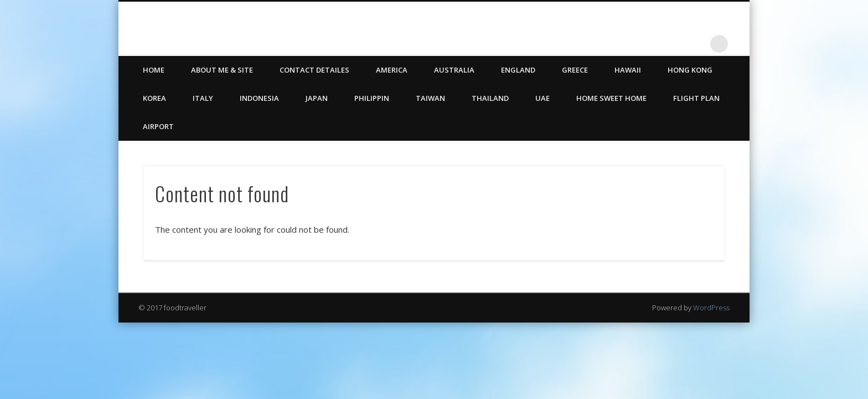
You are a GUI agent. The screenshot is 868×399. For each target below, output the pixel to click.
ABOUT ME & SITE (222, 70)
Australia (454, 70)
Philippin (372, 98)
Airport (158, 126)
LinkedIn (696, 44)
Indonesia (259, 98)
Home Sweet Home (611, 98)
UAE (542, 98)
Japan (317, 98)
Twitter (674, 44)
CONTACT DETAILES (314, 70)
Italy (203, 98)
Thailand (490, 98)
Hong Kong (690, 70)
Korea (154, 98)
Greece (575, 70)
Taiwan (430, 98)
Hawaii (628, 70)
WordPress (711, 308)
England (518, 70)
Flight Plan (696, 98)
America (392, 70)
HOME (154, 70)
